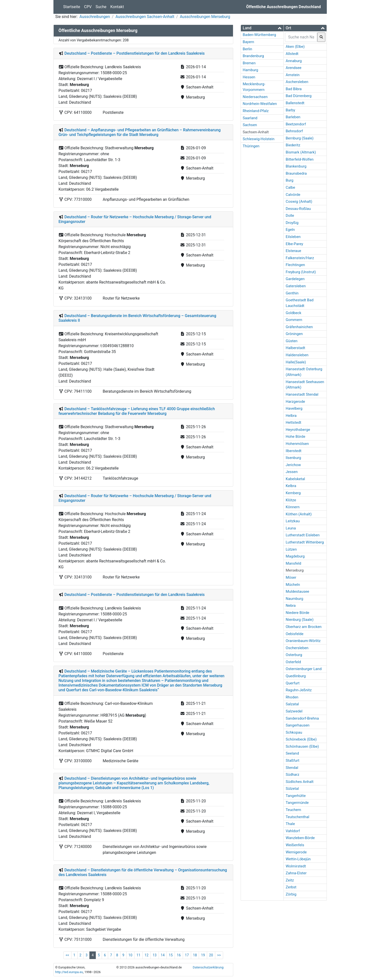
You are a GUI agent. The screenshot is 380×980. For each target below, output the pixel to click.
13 (155, 955)
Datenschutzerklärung (208, 967)
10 (131, 955)
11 (138, 955)
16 (179, 955)
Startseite (72, 7)
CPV (88, 7)
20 (211, 955)
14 (163, 955)
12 (147, 955)
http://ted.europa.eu (69, 972)
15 (171, 955)
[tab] (262, 28)
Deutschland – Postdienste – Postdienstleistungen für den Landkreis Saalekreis (134, 53)
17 (187, 955)
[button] (262, 28)
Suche (101, 7)
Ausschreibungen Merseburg (205, 17)
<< (67, 955)
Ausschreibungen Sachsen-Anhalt (145, 17)
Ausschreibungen (95, 17)
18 (195, 955)
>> (219, 955)
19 (203, 955)
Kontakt (117, 7)
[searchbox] (301, 37)
